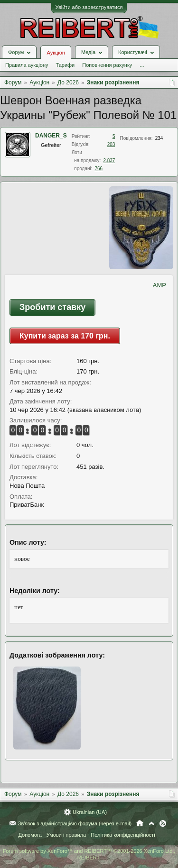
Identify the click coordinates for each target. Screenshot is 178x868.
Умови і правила (66, 835)
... (142, 65)
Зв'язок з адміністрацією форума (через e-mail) (75, 823)
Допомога (30, 835)
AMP (159, 285)
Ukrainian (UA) (90, 812)
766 (98, 169)
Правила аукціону (27, 65)
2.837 (109, 160)
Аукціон (56, 53)
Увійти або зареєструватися (89, 7)
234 (159, 138)
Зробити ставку (52, 307)
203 (111, 144)
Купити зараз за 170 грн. (65, 336)
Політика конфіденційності (123, 835)
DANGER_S (51, 136)
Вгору (151, 823)
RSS (163, 823)
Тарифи (65, 65)
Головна (140, 823)
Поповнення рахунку (107, 65)
